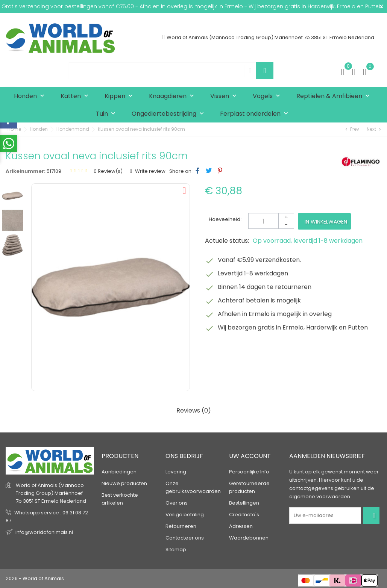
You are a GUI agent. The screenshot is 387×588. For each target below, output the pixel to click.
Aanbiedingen (119, 472)
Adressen (241, 526)
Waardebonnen (249, 538)
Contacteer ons (185, 538)
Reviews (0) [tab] (194, 411)
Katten (76, 96)
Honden (31, 96)
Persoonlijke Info (249, 472)
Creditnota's (244, 515)
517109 (54, 171)
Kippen (120, 96)
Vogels (268, 96)
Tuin (107, 114)
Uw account (250, 456)
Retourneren (181, 526)
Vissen (225, 96)
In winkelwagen (326, 222)
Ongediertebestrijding (169, 114)
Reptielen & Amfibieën (335, 96)
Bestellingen (244, 503)
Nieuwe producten (124, 483)
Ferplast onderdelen (256, 114)
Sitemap (176, 549)
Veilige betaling (185, 515)
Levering (176, 472)
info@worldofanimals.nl (44, 532)
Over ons (177, 503)
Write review (150, 171)
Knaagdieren (173, 96)
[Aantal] (271, 221)
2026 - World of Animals (35, 578)
